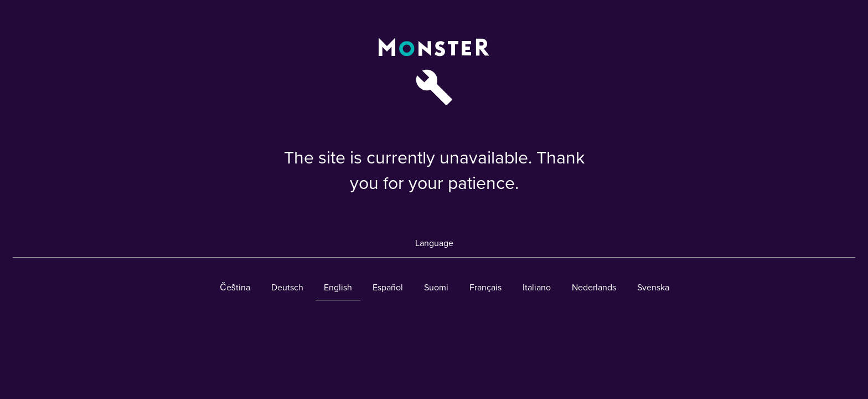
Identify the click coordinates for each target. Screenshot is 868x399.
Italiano (537, 288)
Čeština (235, 288)
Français (485, 288)
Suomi (436, 288)
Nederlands (594, 288)
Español (388, 288)
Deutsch (287, 288)
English (338, 288)
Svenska (653, 288)
